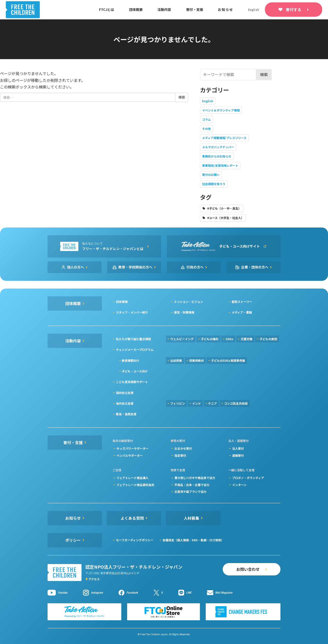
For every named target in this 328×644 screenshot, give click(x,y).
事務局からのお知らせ (217, 156)
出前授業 (176, 360)
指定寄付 (180, 455)
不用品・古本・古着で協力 (192, 485)
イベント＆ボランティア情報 (221, 110)
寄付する (294, 9)
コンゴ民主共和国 (236, 403)
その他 (206, 129)
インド (197, 403)
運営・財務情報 (184, 312)
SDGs (230, 339)
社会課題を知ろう (214, 184)
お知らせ (225, 9)
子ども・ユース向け (135, 371)
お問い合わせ (248, 569)
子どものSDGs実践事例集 (228, 360)
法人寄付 (238, 448)
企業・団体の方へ (255, 267)
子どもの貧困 (268, 339)
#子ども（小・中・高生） (224, 208)
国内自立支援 (125, 393)
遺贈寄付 (238, 455)
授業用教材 (197, 360)
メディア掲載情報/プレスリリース (224, 138)
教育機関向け (131, 360)
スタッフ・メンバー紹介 (132, 312)
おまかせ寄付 (183, 448)
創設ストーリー (242, 302)
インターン (239, 485)
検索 (264, 74)
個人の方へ (75, 267)
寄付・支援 (195, 9)
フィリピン (178, 403)
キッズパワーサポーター (132, 448)
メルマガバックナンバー (218, 147)
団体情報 (122, 302)
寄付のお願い (211, 175)
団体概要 (136, 9)
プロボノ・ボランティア (248, 478)
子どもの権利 (210, 339)
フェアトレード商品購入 (132, 478)
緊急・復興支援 (126, 414)
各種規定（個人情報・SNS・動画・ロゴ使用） (193, 540)
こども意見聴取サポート (132, 382)
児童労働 (246, 339)
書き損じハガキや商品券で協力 (195, 478)
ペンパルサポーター (130, 455)
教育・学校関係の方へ (135, 267)
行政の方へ (195, 267)
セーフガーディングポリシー (135, 540)
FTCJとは (107, 9)
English (208, 101)
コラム (206, 119)
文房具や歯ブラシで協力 (190, 491)
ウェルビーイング (182, 339)
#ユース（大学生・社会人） (225, 218)
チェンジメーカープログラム (135, 349)
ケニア (213, 403)
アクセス (94, 579)
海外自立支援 (125, 403)
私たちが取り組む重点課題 (133, 339)
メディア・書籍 (242, 312)
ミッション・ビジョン (189, 302)
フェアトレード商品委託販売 (135, 485)
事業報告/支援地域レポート (220, 165)
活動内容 (164, 9)
